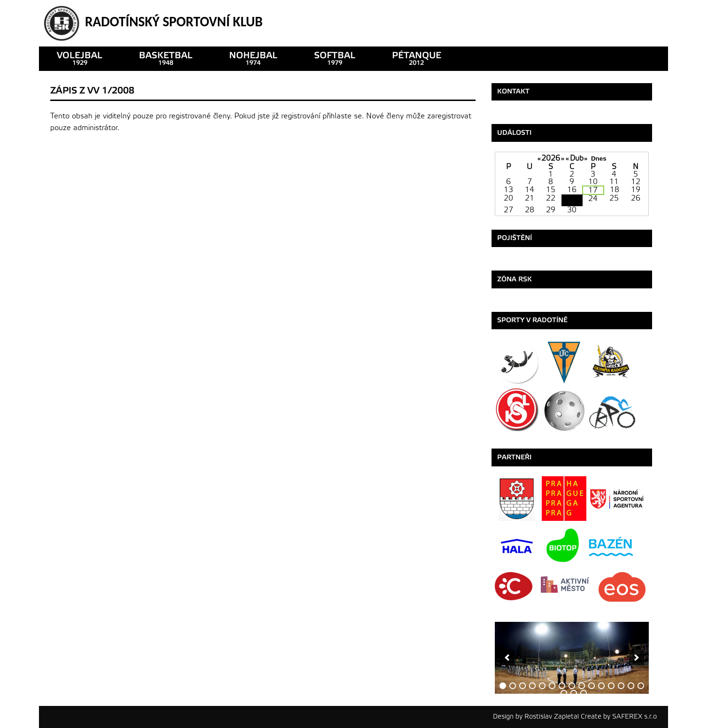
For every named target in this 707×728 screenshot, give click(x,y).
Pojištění (515, 238)
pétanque (417, 58)
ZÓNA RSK (515, 279)
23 (572, 200)
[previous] (507, 658)
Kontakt (513, 91)
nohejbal (253, 58)
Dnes (599, 159)
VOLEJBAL (80, 58)
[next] (637, 658)
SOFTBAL (335, 58)
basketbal (166, 58)
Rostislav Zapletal (552, 716)
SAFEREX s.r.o (634, 716)
